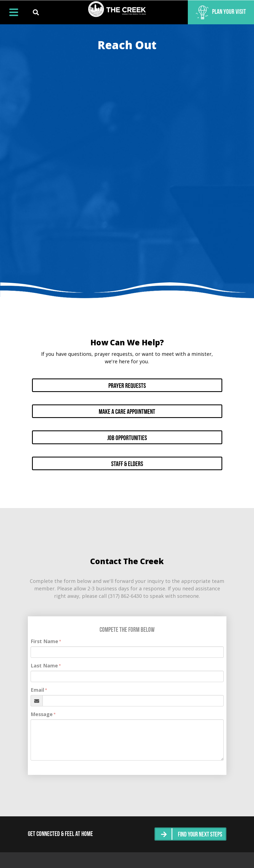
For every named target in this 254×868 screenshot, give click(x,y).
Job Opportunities (127, 435)
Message (42, 709)
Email (37, 685)
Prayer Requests (127, 385)
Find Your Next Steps (199, 830)
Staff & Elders (127, 460)
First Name (44, 636)
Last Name (44, 661)
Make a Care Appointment (127, 410)
